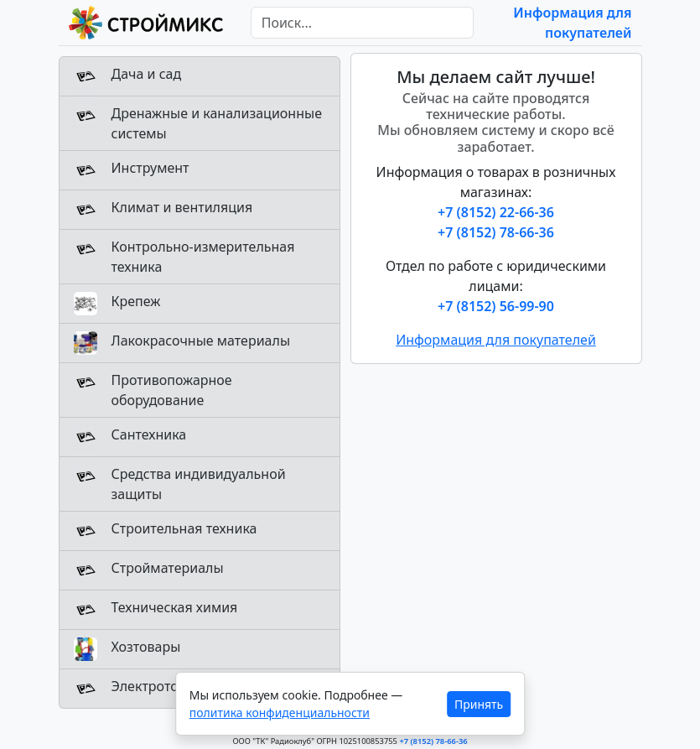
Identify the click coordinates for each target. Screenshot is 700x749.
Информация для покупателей (496, 340)
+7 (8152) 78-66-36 (496, 232)
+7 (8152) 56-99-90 (496, 306)
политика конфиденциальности (280, 713)
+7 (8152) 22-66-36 (496, 212)
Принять (479, 704)
